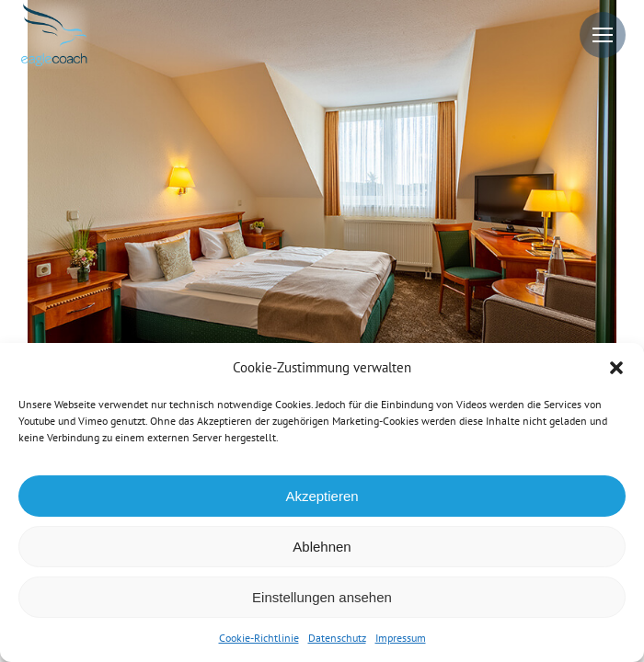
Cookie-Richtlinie (259, 638)
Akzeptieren (322, 496)
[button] (616, 368)
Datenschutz (337, 638)
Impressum (401, 638)
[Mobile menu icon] (603, 35)
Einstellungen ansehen (322, 597)
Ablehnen (322, 547)
